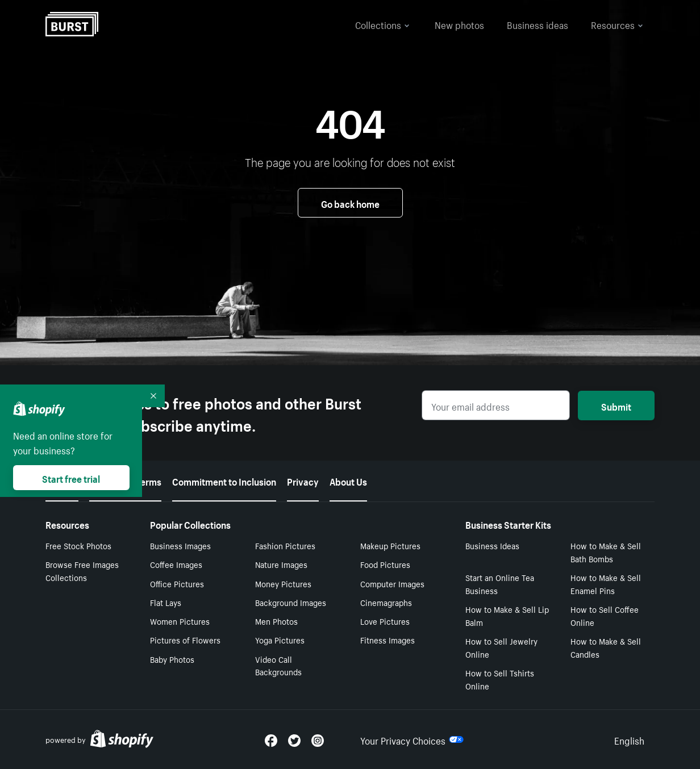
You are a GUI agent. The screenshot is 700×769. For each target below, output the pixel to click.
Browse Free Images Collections (82, 571)
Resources (617, 24)
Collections (382, 24)
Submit (616, 406)
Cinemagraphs (386, 602)
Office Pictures (177, 583)
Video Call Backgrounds (278, 665)
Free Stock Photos (78, 545)
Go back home (350, 203)
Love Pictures (385, 621)
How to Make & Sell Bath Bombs (606, 552)
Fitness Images (388, 640)
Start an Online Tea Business (500, 584)
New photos (459, 24)
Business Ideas (492, 545)
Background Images (291, 602)
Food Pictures (385, 564)
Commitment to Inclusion (224, 480)
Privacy (303, 480)
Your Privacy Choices (412, 739)
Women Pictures (180, 621)
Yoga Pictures (280, 640)
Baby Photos (172, 659)
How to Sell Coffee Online (605, 615)
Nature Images (281, 564)
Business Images (180, 545)
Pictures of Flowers (185, 640)
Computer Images (392, 583)
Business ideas (537, 24)
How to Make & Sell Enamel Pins (606, 584)
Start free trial (71, 478)
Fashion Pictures (285, 545)
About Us (348, 480)
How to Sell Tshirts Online (500, 679)
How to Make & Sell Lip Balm (507, 615)
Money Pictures (283, 583)
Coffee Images (176, 564)
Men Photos (276, 621)
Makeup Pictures (390, 545)
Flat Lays (166, 602)
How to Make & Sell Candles (606, 647)
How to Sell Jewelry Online (501, 647)
